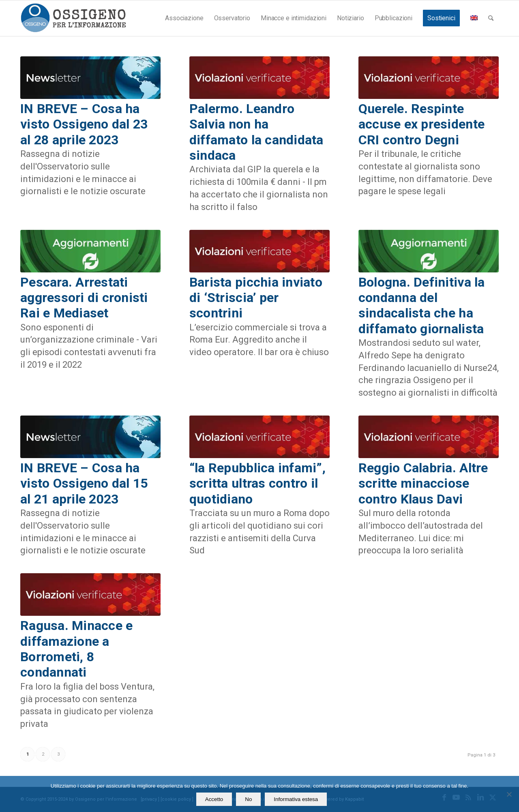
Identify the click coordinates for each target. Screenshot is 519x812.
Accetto (214, 799)
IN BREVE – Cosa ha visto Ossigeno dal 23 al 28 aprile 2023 (84, 124)
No (248, 799)
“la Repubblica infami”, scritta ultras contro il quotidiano (257, 483)
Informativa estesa (296, 799)
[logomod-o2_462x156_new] (73, 18)
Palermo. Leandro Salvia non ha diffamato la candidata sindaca (256, 132)
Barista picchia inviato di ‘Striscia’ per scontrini (256, 298)
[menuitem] (184, 18)
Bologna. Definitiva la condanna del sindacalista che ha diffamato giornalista (422, 305)
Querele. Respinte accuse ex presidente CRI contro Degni (421, 124)
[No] (509, 794)
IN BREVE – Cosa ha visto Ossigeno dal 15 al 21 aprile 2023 (84, 483)
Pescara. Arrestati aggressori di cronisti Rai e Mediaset (84, 298)
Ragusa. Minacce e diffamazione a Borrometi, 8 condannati (76, 649)
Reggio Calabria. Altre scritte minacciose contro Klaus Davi (423, 483)
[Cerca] (491, 18)
